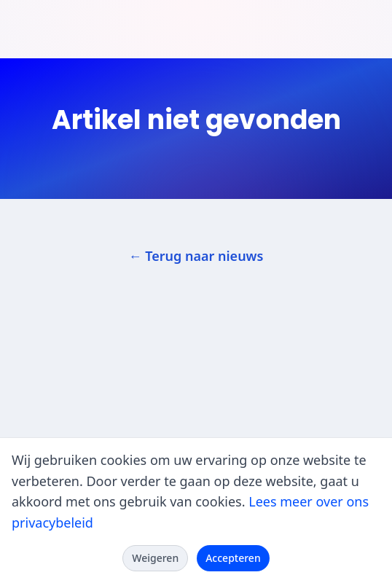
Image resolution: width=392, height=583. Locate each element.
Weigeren (155, 558)
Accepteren (233, 558)
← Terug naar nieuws (196, 256)
